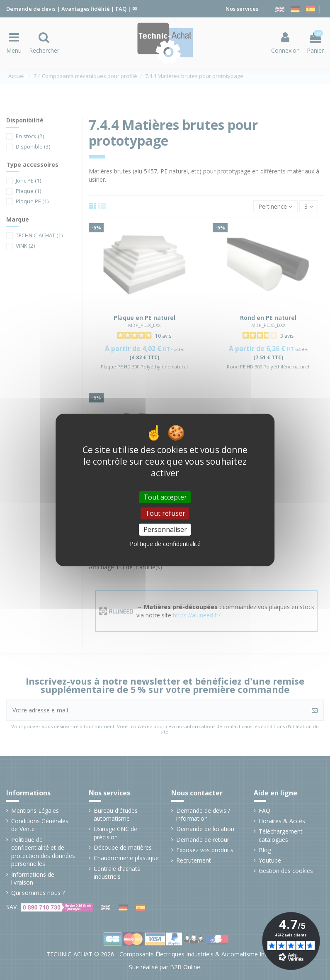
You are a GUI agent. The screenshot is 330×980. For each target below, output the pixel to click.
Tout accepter (165, 497)
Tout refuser (165, 513)
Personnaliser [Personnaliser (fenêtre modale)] (165, 529)
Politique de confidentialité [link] (165, 544)
